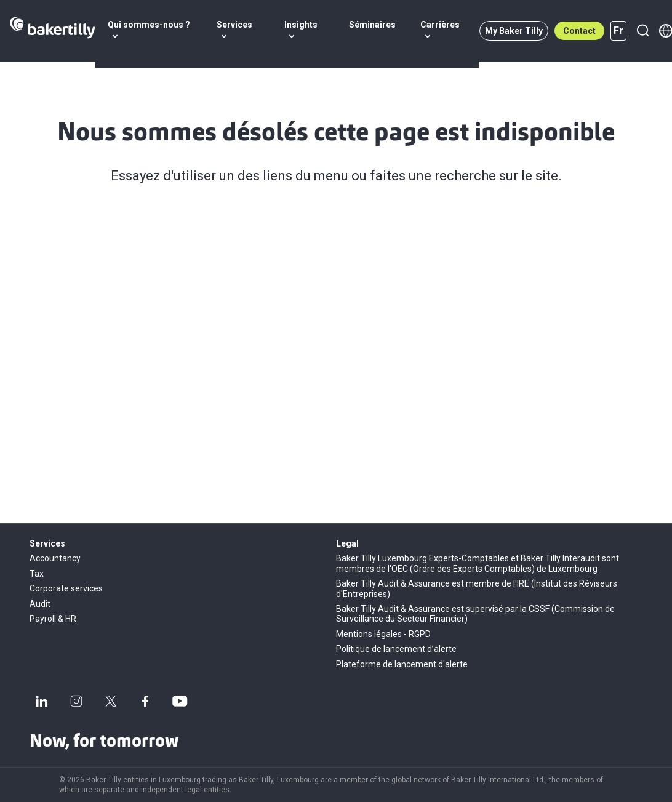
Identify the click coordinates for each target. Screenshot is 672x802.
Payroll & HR (53, 619)
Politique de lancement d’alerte (396, 649)
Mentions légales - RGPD (383, 634)
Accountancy (55, 558)
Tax (37, 574)
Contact (579, 31)
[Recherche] (642, 31)
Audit (40, 604)
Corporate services (66, 588)
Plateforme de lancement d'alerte (402, 664)
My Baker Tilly (514, 31)
